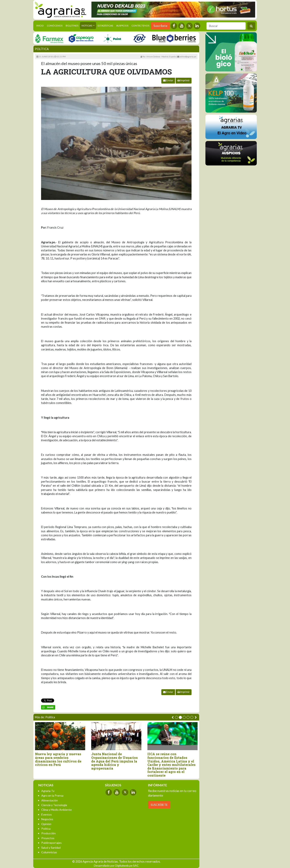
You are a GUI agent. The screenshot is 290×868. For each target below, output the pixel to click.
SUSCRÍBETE (159, 805)
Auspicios (122, 26)
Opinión (46, 824)
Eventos (47, 814)
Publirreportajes (51, 843)
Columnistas (49, 852)
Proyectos (48, 838)
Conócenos (55, 26)
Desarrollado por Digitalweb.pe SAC (116, 865)
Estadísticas (105, 26)
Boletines (72, 26)
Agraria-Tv (48, 791)
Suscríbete (160, 26)
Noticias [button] (87, 26)
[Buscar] (226, 26)
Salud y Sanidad (51, 848)
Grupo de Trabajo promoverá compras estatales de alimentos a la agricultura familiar (130, 759)
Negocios (47, 819)
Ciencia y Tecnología (54, 805)
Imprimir (184, 80)
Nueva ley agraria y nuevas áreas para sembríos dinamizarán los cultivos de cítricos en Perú (185, 759)
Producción (48, 833)
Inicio (41, 25)
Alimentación (50, 800)
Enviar (168, 80)
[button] (177, 717)
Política (42, 49)
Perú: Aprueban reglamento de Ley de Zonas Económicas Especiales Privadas (75, 758)
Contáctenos (140, 26)
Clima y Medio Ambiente (56, 810)
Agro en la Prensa (52, 795)
